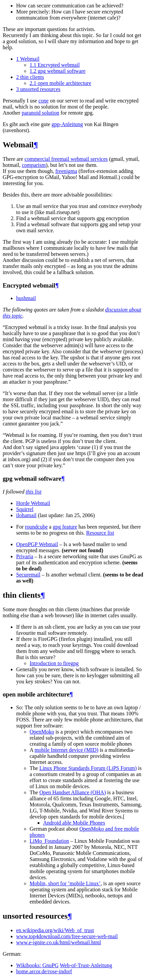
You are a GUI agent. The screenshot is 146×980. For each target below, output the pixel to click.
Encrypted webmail (55, 65)
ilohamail (26, 515)
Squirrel (25, 509)
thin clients (30, 77)
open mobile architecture (60, 83)
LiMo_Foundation (49, 841)
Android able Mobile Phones (74, 823)
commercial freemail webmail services (66, 159)
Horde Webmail (33, 503)
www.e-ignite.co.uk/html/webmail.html (59, 942)
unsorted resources (38, 89)
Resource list (100, 533)
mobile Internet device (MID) (67, 750)
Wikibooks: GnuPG (37, 965)
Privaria (25, 556)
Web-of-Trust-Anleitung (86, 965)
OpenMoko (42, 732)
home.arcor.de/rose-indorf (44, 971)
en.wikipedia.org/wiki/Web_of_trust (55, 930)
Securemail (28, 575)
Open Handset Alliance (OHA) (73, 792)
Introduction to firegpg (54, 663)
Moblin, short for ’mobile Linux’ (65, 883)
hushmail (26, 298)
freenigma (66, 171)
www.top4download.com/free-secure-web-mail (67, 936)
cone (43, 101)
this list (33, 492)
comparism (34, 165)
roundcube (36, 527)
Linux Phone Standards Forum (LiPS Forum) (88, 768)
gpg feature (65, 527)
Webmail (28, 59)
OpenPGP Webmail (37, 544)
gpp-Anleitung (67, 124)
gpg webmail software (58, 71)
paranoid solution (40, 113)
